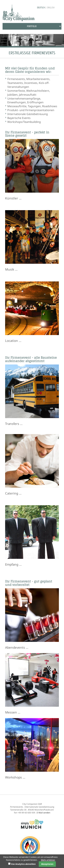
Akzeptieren (47, 864)
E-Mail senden (43, 813)
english (51, 8)
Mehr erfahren (48, 860)
